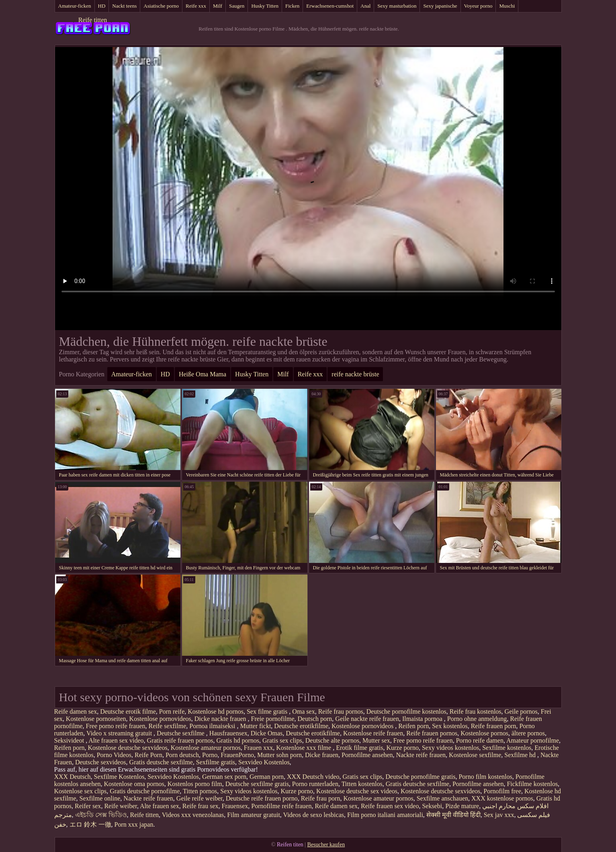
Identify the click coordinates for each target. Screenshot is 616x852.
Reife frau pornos (341, 711)
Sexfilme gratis (216, 762)
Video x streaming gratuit (120, 733)
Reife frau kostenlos (476, 711)
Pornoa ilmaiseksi (213, 726)
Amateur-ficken (75, 6)
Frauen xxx (258, 748)
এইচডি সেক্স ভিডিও (101, 815)
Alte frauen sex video (116, 740)
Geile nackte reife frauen (367, 719)
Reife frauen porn (494, 726)
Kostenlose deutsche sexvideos (127, 748)
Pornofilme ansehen (367, 755)
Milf (218, 6)
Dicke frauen (322, 755)
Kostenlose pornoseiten (96, 719)
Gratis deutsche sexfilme (161, 762)
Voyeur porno (478, 6)
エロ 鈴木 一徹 (90, 824)
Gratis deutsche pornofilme (145, 791)
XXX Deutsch (73, 777)
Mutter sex (376, 740)
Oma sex (303, 711)
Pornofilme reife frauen (281, 806)
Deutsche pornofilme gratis (420, 777)
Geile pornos (521, 711)
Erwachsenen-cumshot (330, 6)
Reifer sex (88, 806)
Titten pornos (200, 791)
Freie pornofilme (273, 719)
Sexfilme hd (521, 755)
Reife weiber (121, 806)
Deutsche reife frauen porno (262, 798)
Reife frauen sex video (390, 806)
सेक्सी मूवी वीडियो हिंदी (453, 815)
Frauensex (235, 806)
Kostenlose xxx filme (304, 748)
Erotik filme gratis (359, 748)
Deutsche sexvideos (101, 762)
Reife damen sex (76, 711)
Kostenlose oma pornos (134, 784)
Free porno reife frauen (116, 726)
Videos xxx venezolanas (193, 815)
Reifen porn (413, 726)
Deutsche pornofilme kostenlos (406, 711)
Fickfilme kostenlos (532, 784)
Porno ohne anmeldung (477, 719)
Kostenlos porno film (195, 784)
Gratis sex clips (282, 740)
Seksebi (432, 806)
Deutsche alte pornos (332, 740)
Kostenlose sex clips (81, 791)
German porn (267, 777)
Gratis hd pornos (238, 740)
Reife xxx (196, 6)
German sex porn (224, 777)
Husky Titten (265, 6)
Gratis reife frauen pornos (180, 740)
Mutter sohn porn (279, 755)
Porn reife (172, 711)
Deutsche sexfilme (181, 733)
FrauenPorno (237, 755)
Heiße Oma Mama (203, 374)
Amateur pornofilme (533, 740)
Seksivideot (70, 740)
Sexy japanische (440, 6)
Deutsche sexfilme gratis (257, 784)
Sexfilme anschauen (442, 798)
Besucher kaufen (326, 845)
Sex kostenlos (450, 726)
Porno (210, 755)
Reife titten (93, 20)
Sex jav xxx (499, 815)
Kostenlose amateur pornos (206, 748)
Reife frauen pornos (432, 733)
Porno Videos (114, 755)
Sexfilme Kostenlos (119, 777)
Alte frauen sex (160, 806)
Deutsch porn (315, 719)
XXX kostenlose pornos (502, 798)
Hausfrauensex (228, 733)
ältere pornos (528, 733)
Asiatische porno (161, 6)
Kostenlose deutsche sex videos (357, 791)
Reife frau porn (321, 798)
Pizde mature (462, 806)
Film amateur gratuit (254, 815)
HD (102, 6)
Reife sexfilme (168, 726)
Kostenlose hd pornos (216, 711)
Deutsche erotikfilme (301, 726)
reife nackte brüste (355, 374)
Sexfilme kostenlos (507, 748)
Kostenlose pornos (484, 733)
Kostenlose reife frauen (373, 733)
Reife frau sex (201, 806)
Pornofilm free (502, 791)
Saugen (237, 6)
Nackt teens (124, 6)
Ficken (292, 6)
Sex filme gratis (268, 711)
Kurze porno (402, 748)
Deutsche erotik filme (128, 711)
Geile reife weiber (200, 798)
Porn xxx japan (134, 824)
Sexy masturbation (397, 6)
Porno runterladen (315, 784)
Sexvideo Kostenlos (264, 762)
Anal (365, 6)
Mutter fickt (255, 726)
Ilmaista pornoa (423, 719)
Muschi (507, 6)
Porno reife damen (480, 740)
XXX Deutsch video (313, 777)
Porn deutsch (182, 755)
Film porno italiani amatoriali (385, 815)
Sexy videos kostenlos (450, 748)
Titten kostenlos (362, 784)
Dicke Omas (267, 733)
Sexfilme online (100, 798)
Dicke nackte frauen (221, 719)
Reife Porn (148, 755)
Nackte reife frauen (421, 755)
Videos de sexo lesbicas (314, 815)
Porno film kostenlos (485, 777)
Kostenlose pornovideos (160, 719)
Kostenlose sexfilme (475, 755)
